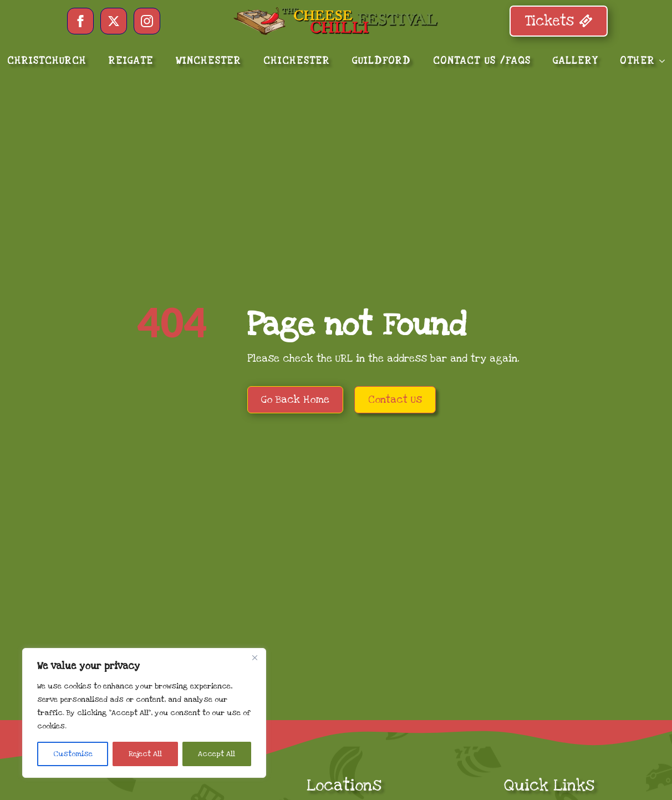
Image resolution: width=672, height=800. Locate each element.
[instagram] (147, 21)
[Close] (254, 657)
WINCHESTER (208, 61)
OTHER (637, 61)
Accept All (217, 754)
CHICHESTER (297, 61)
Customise (73, 754)
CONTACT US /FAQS (482, 61)
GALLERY (575, 61)
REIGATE (131, 61)
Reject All (145, 754)
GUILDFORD (381, 61)
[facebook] (80, 21)
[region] (144, 713)
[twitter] (114, 21)
